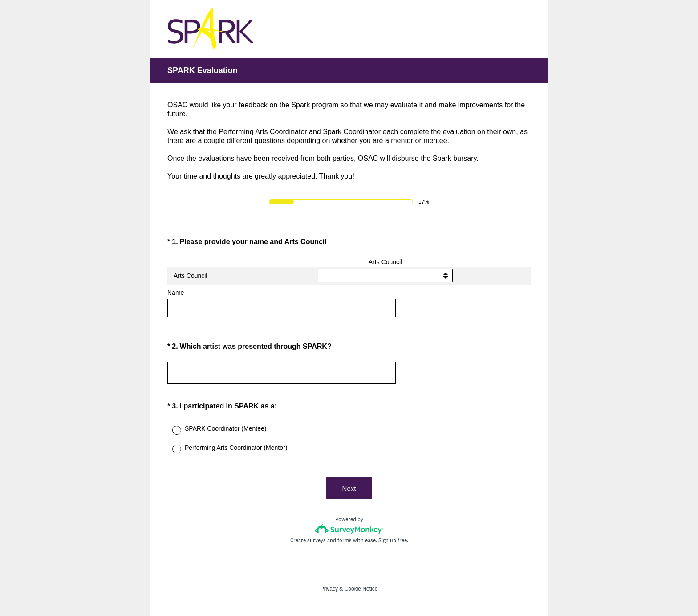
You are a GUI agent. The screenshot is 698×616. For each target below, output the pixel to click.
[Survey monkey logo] (349, 529)
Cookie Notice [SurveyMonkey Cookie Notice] (361, 589)
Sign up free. (393, 540)
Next (349, 488)
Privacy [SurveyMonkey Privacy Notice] (329, 589)
